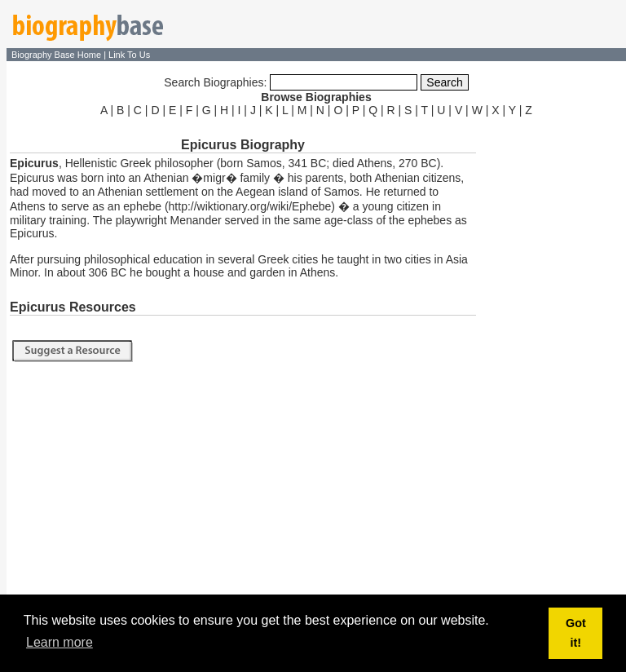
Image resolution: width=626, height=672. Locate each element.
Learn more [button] (60, 642)
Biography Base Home (57, 55)
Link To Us (129, 55)
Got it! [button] (576, 633)
